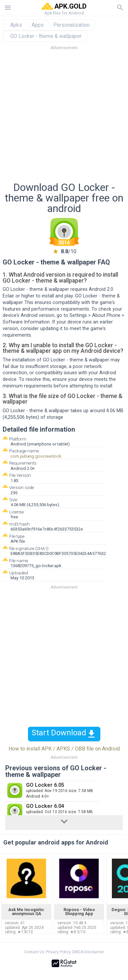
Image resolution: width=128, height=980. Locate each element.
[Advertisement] (64, 118)
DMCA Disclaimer (88, 952)
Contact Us (34, 952)
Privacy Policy (58, 952)
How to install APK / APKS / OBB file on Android (64, 749)
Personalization (71, 25)
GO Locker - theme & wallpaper (46, 36)
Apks (16, 25)
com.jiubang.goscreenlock (36, 456)
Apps (38, 25)
